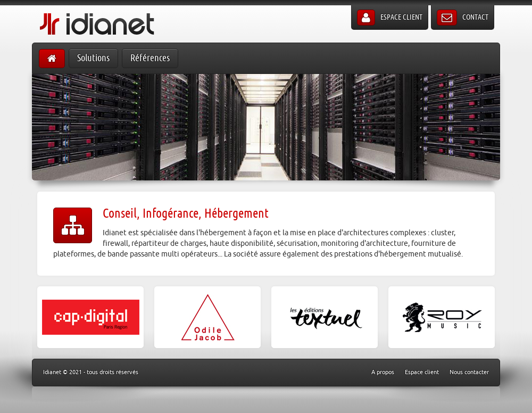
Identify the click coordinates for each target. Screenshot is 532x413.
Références (150, 58)
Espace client (390, 18)
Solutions (93, 58)
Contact (463, 18)
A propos (383, 372)
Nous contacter (469, 372)
